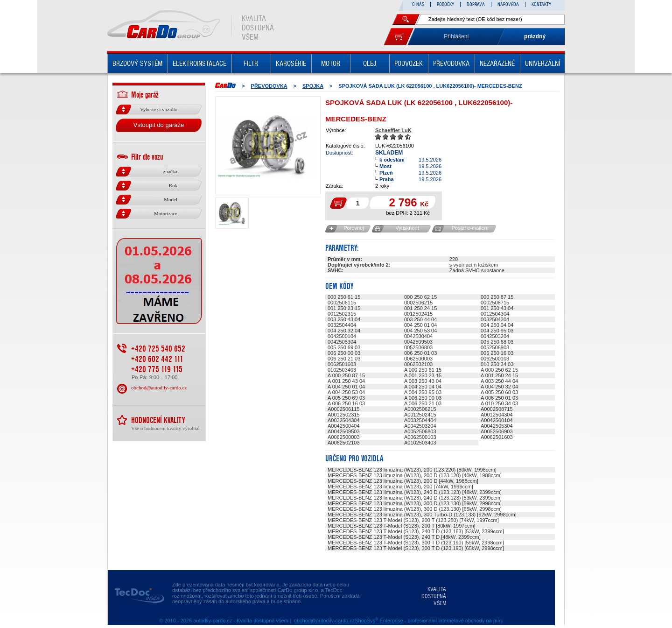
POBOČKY (445, 4)
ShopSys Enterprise (379, 621)
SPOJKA (313, 86)
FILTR (251, 64)
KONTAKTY (541, 4)
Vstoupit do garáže (159, 125)
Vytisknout (407, 228)
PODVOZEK (409, 64)
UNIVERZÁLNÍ (542, 64)
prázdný (535, 36)
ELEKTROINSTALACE (199, 64)
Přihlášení (456, 36)
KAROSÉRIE (291, 64)
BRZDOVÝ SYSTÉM (137, 64)
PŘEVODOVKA (451, 64)
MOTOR (331, 64)
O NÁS (418, 4)
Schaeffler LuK (393, 130)
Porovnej (353, 228)
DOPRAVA (476, 4)
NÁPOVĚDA (508, 4)
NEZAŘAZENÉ (497, 64)
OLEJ (370, 64)
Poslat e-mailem (470, 228)
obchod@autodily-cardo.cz (159, 388)
